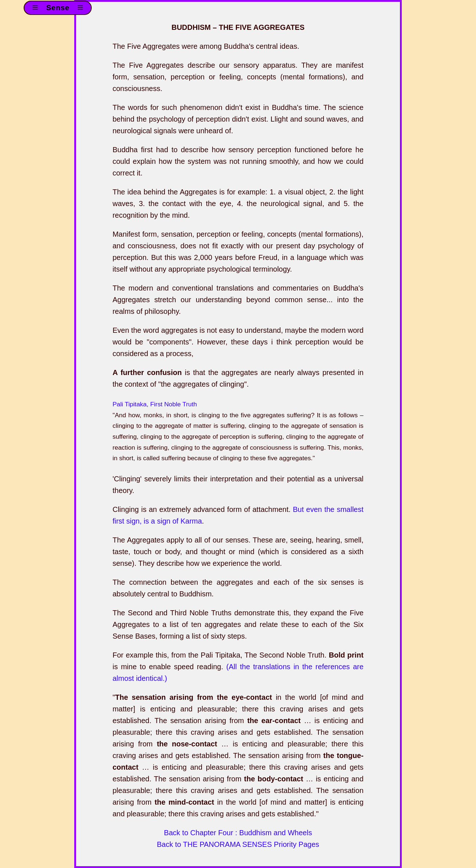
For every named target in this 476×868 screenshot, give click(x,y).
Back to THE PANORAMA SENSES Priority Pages (238, 844)
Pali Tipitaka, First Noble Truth (155, 404)
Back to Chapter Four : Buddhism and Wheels (238, 833)
